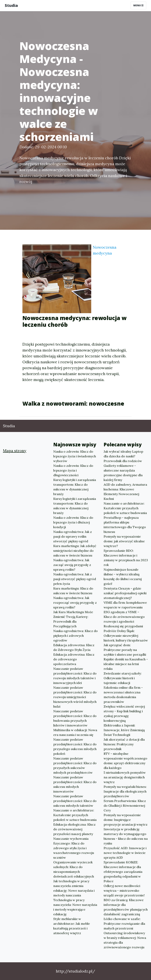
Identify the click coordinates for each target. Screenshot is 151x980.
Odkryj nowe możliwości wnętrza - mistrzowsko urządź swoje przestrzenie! (124, 890)
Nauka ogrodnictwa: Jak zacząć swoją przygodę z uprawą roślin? (72, 565)
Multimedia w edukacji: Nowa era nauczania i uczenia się (75, 732)
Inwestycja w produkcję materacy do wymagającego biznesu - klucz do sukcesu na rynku (126, 836)
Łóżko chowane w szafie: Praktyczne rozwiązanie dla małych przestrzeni (124, 924)
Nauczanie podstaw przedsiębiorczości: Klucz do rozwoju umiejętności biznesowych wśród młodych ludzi (75, 697)
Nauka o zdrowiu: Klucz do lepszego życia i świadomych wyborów (75, 456)
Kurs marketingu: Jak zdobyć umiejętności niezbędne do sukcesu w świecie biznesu (75, 551)
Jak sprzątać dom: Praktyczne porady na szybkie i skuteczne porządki (125, 650)
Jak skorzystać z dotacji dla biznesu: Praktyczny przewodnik (124, 744)
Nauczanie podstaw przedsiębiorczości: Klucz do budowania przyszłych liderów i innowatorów (75, 718)
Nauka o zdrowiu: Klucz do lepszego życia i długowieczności (73, 470)
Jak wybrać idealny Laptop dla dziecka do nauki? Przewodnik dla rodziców (123, 456)
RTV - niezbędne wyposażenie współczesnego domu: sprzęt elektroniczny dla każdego (125, 761)
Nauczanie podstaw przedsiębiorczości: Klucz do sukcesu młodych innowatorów (75, 784)
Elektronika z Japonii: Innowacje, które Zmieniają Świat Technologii (124, 730)
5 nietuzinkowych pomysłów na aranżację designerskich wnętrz (125, 777)
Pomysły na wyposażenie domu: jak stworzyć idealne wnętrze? (124, 541)
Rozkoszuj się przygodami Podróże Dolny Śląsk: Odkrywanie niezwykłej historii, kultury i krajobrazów (126, 633)
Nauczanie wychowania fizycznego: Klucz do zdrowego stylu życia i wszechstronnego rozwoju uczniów (74, 848)
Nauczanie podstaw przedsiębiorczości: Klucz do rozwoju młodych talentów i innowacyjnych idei (75, 676)
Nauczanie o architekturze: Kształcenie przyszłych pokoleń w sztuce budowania (75, 815)
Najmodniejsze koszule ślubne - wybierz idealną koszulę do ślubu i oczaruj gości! (123, 577)
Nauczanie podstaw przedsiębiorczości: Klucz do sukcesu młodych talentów (75, 801)
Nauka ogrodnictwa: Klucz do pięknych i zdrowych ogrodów (75, 636)
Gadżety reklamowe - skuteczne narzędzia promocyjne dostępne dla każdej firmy (123, 473)
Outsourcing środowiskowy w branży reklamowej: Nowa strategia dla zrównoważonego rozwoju (125, 940)
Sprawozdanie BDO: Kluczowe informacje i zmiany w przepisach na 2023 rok (126, 558)
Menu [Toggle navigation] (138, 5)
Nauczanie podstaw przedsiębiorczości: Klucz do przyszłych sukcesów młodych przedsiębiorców (75, 765)
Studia (11, 5)
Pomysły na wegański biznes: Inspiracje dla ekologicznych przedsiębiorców (125, 791)
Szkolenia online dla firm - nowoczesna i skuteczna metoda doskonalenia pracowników (123, 695)
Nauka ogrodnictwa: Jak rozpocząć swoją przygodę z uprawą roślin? (75, 603)
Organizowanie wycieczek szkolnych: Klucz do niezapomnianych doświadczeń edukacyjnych (74, 869)
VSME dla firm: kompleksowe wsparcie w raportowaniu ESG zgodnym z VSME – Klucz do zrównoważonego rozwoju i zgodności (125, 612)
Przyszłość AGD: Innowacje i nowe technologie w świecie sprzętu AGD (125, 853)
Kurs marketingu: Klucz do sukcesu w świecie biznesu (73, 591)
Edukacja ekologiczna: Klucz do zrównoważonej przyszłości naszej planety (74, 829)
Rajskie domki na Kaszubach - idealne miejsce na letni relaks (126, 664)
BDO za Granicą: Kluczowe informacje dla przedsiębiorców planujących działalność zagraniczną (126, 907)
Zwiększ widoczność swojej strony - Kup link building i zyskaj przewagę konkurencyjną (124, 713)
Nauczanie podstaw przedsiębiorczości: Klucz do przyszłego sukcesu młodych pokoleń (75, 747)
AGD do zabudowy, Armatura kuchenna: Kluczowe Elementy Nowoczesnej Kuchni (125, 492)
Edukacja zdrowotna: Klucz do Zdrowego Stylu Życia (74, 647)
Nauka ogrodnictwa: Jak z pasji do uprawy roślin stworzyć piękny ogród (73, 536)
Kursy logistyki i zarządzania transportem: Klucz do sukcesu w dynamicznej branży (75, 487)
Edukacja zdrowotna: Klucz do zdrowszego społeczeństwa (74, 659)
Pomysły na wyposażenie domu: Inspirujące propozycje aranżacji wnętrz (126, 820)
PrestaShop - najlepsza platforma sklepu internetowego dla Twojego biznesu (125, 525)
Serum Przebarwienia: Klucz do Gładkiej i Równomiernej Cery (125, 806)
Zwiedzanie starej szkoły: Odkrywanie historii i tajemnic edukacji (123, 678)
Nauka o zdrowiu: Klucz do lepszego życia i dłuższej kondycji (73, 522)
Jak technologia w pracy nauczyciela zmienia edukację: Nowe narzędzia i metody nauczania (74, 888)
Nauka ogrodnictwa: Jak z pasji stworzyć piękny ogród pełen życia (75, 579)
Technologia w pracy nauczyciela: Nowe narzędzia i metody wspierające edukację (75, 907)
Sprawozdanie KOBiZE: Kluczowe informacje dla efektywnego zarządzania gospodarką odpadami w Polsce (123, 872)
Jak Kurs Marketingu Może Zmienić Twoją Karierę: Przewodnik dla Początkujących (73, 619)
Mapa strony (15, 451)
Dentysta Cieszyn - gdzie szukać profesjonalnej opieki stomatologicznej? (125, 593)
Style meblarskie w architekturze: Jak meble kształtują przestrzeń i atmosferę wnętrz (72, 926)
